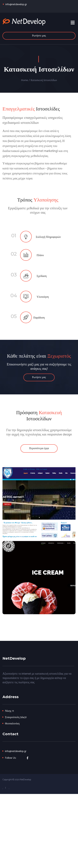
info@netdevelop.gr (16, 4)
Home (24, 80)
